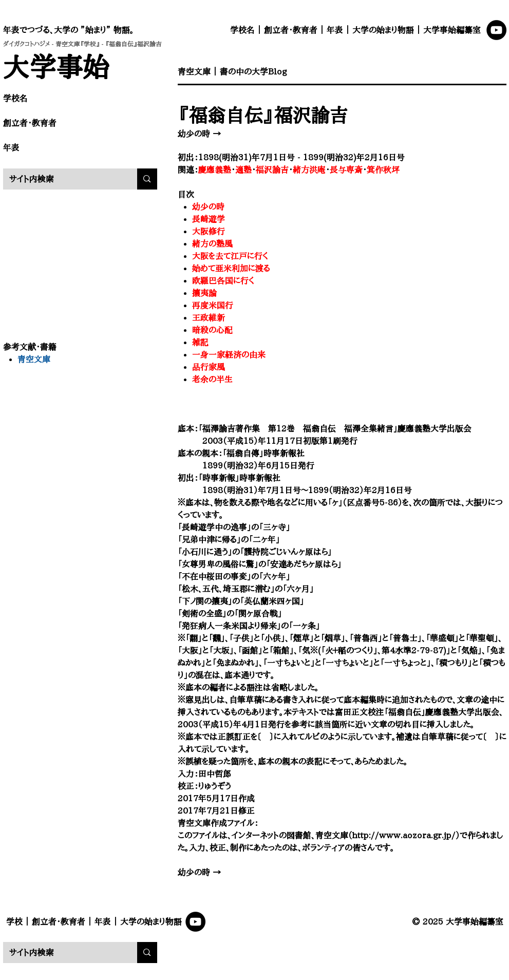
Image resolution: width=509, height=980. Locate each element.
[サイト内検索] (63, 179)
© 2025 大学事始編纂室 (458, 921)
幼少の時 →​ (199, 134)
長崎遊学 (209, 219)
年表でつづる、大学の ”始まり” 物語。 (69, 30)
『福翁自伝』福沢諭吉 (263, 115)
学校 (14, 921)
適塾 (243, 169)
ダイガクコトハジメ (26, 44)
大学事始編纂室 (452, 30)
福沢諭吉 (272, 169)
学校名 (242, 30)
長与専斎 (346, 169)
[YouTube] (496, 30)
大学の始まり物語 (383, 30)
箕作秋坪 (383, 169)
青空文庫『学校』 (78, 44)
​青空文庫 (194, 71)
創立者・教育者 (291, 30)
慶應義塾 (215, 169)
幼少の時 (208, 206)
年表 (335, 30)
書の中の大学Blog (253, 71)
